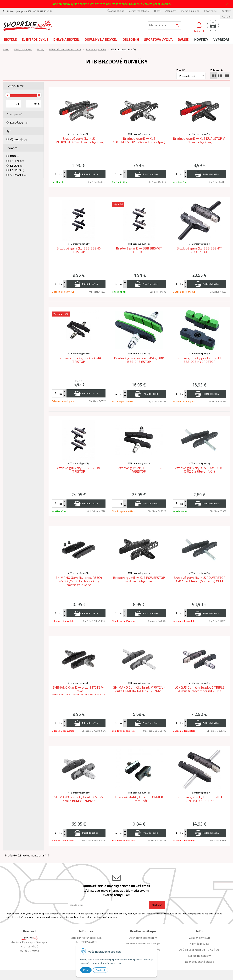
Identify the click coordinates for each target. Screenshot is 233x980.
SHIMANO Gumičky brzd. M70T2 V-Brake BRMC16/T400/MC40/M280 (139, 689)
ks (61, 174)
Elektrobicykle (35, 39)
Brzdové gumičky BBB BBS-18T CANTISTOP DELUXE (200, 799)
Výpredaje (18, 139)
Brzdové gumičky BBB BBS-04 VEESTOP (139, 470)
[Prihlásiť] (199, 27)
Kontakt (226, 11)
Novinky (201, 39)
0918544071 (89, 942)
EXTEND (17, 161)
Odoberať (157, 905)
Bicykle (10, 39)
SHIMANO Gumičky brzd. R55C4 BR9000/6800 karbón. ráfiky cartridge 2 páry (79, 581)
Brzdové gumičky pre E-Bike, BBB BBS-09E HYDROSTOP (199, 360)
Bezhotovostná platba (200, 962)
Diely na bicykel (67, 39)
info (128, 895)
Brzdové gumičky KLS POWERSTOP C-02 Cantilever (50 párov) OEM (200, 579)
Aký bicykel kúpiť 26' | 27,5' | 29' (200, 950)
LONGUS (17, 170)
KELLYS (17, 165)
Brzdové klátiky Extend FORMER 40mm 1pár (139, 799)
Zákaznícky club (200, 938)
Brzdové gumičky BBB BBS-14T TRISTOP (79, 470)
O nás (157, 11)
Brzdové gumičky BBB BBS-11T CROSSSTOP (199, 250)
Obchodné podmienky (143, 938)
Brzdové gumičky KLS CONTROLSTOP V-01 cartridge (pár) (79, 140)
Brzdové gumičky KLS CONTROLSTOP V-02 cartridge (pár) (139, 140)
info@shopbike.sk (90, 938)
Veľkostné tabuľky (139, 11)
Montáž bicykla (199, 944)
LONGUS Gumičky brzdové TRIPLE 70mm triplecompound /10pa (200, 689)
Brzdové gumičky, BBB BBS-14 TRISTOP (79, 360)
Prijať (86, 970)
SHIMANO (18, 175)
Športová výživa (158, 39)
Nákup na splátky (200, 956)
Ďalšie (183, 39)
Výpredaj (221, 39)
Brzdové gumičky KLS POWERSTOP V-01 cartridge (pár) (139, 579)
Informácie (210, 11)
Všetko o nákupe (190, 11)
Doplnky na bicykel (101, 39)
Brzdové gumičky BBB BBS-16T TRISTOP (139, 250)
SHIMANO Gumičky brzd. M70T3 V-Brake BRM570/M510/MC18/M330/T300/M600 (82, 691)
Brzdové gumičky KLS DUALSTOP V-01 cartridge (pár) (200, 140)
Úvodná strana (116, 11)
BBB (15, 156)
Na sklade (19, 122)
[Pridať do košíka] (86, 174)
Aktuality (170, 11)
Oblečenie (131, 39)
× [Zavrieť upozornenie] (227, 4)
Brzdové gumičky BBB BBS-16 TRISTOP (79, 250)
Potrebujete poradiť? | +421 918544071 (29, 11)
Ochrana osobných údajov (143, 944)
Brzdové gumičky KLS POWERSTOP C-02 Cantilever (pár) (200, 470)
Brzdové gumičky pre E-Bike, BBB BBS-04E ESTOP (139, 360)
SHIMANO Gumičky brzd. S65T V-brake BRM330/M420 (79, 799)
